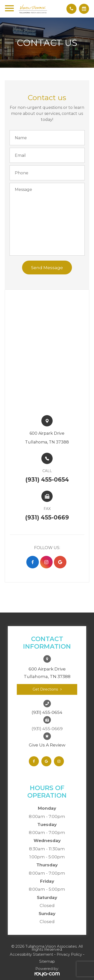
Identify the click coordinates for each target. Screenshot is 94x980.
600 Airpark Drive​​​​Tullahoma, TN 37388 (47, 438)
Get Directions (45, 689)
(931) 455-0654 (47, 712)
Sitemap (47, 961)
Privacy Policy (69, 954)
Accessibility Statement (31, 954)
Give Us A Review (47, 745)
